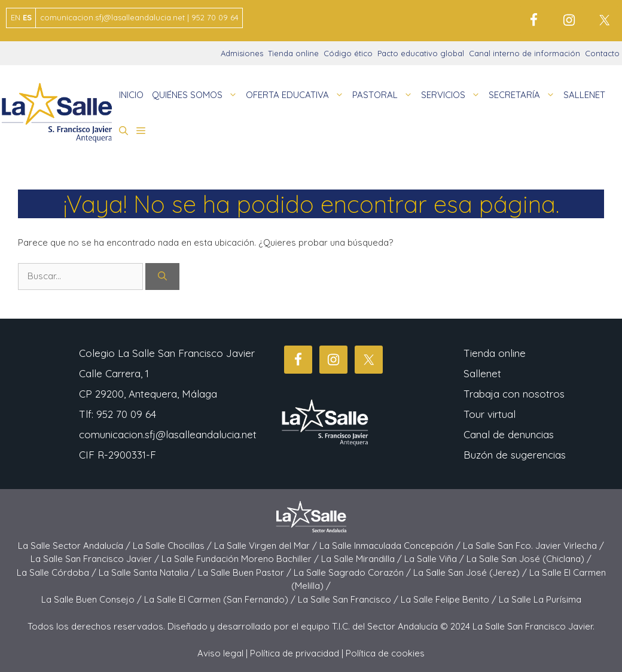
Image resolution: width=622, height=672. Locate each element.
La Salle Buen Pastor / (246, 572)
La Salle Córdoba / (58, 572)
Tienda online (293, 53)
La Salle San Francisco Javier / (96, 559)
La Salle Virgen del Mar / (267, 546)
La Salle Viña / (435, 559)
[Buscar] (162, 277)
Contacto (602, 53)
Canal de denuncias (509, 434)
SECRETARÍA (524, 95)
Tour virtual (490, 414)
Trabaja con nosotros (514, 394)
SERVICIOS (453, 95)
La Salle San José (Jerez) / (471, 572)
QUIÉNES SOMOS (197, 95)
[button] (124, 131)
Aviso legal (220, 653)
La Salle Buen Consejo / (93, 599)
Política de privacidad (295, 653)
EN (16, 17)
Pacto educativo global (421, 53)
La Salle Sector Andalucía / (75, 546)
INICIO (131, 95)
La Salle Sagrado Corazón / (353, 572)
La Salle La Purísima (540, 599)
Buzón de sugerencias (515, 455)
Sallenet (482, 373)
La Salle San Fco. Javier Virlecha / (533, 546)
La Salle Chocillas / (173, 546)
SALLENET (584, 95)
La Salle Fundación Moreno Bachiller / (241, 559)
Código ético (348, 53)
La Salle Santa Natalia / (148, 572)
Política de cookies (385, 653)
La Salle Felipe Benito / (450, 599)
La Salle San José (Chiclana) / (529, 559)
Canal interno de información (525, 53)
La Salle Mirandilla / (363, 559)
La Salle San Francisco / (349, 599)
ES (27, 17)
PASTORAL (385, 95)
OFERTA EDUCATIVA (297, 95)
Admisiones (242, 53)
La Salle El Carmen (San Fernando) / (221, 599)
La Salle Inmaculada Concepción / (391, 546)
